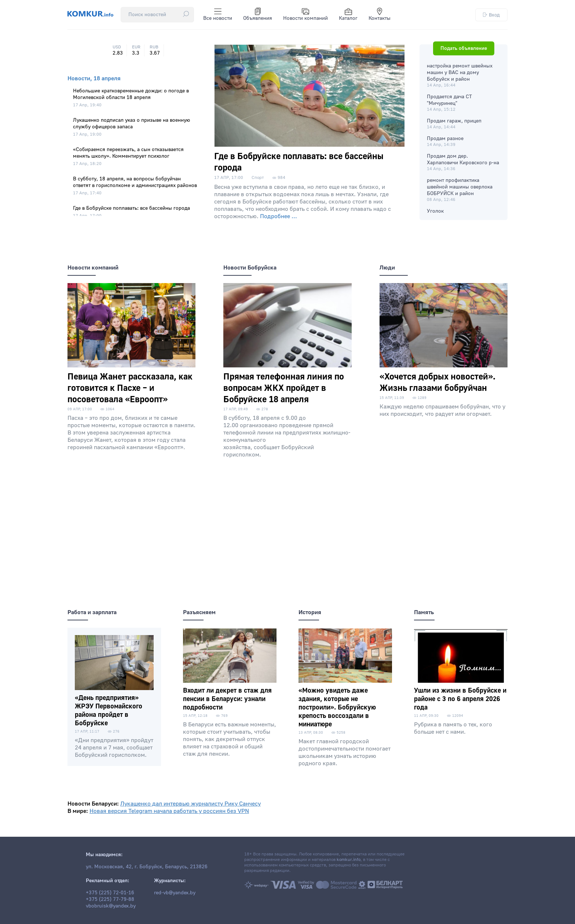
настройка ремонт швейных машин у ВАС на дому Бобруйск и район (460, 73)
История (310, 612)
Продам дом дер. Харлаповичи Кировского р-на (463, 159)
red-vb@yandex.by (175, 893)
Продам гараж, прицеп (454, 121)
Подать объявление (464, 48)
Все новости (218, 15)
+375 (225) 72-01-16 (110, 893)
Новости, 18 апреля (94, 78)
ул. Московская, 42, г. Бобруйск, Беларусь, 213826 (147, 867)
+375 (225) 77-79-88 (110, 899)
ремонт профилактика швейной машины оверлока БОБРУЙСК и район (460, 187)
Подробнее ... (279, 216)
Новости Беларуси (92, 804)
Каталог (348, 15)
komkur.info (349, 860)
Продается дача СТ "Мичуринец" (449, 100)
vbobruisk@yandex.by (111, 906)
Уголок (435, 211)
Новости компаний (305, 15)
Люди (387, 268)
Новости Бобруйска (250, 268)
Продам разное (445, 139)
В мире (77, 811)
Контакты (380, 15)
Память (424, 612)
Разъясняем (199, 612)
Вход (491, 15)
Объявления (258, 15)
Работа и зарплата (92, 612)
